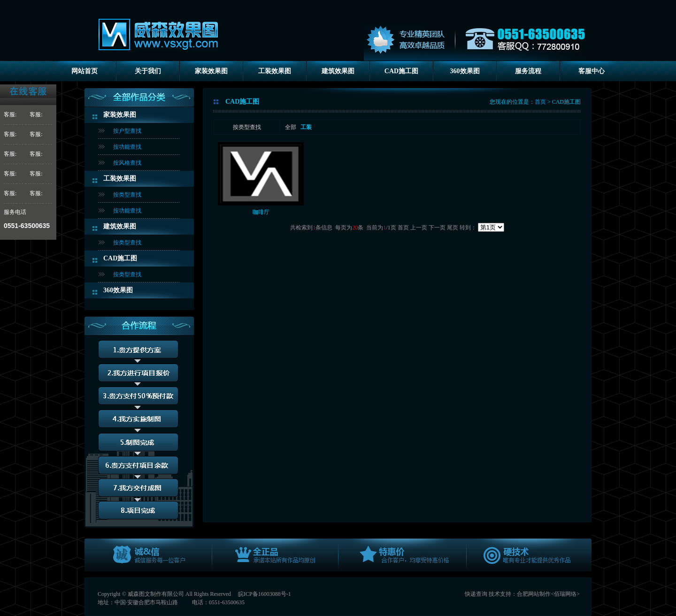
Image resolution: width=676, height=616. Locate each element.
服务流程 (528, 71)
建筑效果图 (338, 71)
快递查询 (476, 594)
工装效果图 (275, 71)
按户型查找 (127, 131)
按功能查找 (127, 147)
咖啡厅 (261, 212)
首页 (540, 102)
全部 (291, 127)
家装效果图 (211, 71)
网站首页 (84, 71)
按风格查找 (127, 163)
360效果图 (465, 71)
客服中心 (591, 71)
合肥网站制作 (534, 594)
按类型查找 (127, 195)
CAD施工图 (401, 71)
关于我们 (148, 71)
